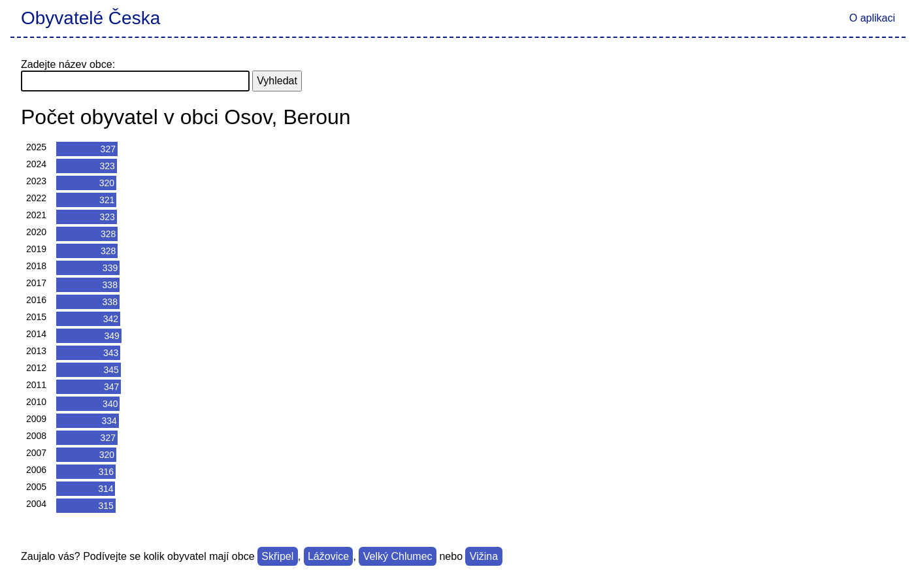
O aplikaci (872, 18)
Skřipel (277, 556)
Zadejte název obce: (68, 64)
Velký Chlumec (398, 556)
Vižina (484, 556)
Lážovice (328, 556)
